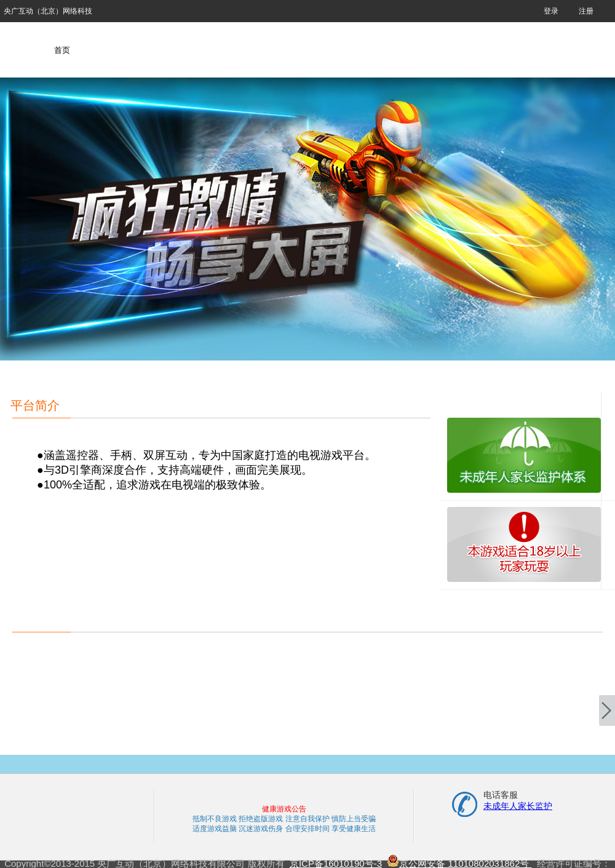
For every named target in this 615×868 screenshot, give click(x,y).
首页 (62, 50)
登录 (551, 11)
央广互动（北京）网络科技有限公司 (48, 14)
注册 (586, 11)
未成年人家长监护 (518, 806)
